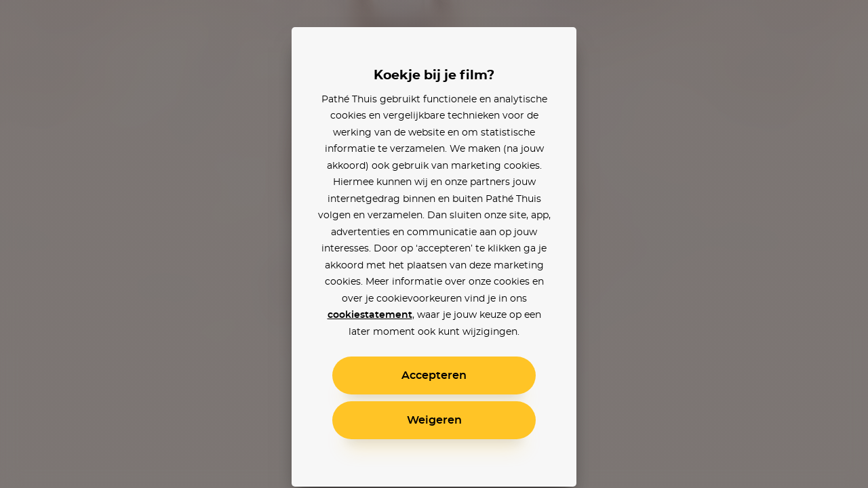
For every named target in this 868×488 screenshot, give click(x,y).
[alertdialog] (434, 244)
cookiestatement (370, 315)
